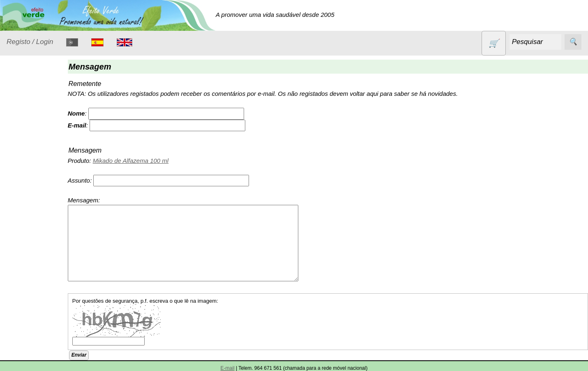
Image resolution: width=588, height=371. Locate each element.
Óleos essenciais (40, 245)
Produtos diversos (29, 290)
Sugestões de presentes (35, 347)
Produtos (19, 110)
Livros (25, 229)
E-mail (228, 368)
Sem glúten (32, 326)
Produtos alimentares (32, 265)
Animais (27, 131)
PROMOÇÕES (37, 311)
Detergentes (33, 163)
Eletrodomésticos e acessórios (40, 183)
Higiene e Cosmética (31, 209)
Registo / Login (30, 42)
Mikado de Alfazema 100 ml (145, 161)
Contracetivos (35, 147)
